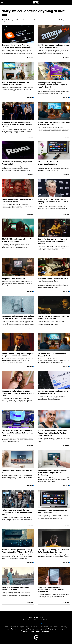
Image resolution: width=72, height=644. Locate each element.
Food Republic (34, 626)
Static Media (28, 620)
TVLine (33, 632)
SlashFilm (26, 630)
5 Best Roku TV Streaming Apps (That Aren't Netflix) (17, 163)
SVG (38, 630)
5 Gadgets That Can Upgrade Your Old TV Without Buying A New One (53, 551)
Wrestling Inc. (46, 632)
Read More (30, 58)
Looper (34, 628)
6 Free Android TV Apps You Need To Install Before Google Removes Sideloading (52, 473)
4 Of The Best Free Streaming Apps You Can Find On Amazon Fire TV (53, 46)
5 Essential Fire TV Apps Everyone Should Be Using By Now (51, 163)
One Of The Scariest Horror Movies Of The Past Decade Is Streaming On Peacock (53, 241)
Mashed (40, 628)
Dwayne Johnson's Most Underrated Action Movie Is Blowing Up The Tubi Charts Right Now (52, 433)
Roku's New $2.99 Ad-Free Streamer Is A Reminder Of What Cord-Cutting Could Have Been (18, 433)
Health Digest (63, 626)
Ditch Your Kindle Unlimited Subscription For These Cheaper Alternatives (51, 589)
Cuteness (16, 626)
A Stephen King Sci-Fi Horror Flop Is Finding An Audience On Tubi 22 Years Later (53, 202)
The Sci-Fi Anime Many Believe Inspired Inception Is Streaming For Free (18, 355)
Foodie (27, 626)
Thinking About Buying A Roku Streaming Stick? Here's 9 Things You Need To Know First (53, 85)
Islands (23, 628)
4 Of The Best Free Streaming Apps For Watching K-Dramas (53, 392)
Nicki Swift (55, 628)
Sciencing (19, 630)
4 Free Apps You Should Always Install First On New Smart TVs (53, 511)
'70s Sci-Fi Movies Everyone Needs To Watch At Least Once (17, 240)
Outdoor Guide (63, 628)
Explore (22, 626)
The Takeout (26, 632)
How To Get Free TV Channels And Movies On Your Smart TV (15, 84)
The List (62, 630)
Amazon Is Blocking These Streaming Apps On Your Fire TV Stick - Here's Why (18, 551)
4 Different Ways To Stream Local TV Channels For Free (52, 355)
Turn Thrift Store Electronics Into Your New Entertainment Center (53, 280)
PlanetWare (12, 630)
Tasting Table (45, 630)
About (30, 617)
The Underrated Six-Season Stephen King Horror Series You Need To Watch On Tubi (17, 124)
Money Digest (47, 628)
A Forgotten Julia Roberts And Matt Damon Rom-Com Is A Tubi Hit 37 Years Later (18, 393)
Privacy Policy (39, 617)
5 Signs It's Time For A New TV (14, 279)
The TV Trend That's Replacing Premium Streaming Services (54, 123)
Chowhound (8, 626)
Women (38, 632)
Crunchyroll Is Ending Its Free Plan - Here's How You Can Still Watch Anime (17, 46)
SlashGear (33, 630)
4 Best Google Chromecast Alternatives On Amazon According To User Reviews (18, 317)
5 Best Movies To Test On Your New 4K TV (17, 472)
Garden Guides (44, 626)
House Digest (10, 628)
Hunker (17, 628)
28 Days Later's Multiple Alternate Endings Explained (15, 588)
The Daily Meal (54, 630)
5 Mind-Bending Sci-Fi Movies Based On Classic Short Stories (18, 200)
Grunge (56, 626)
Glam (51, 626)
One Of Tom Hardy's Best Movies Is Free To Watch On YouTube (54, 317)
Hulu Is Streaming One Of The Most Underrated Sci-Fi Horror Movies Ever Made (17, 512)
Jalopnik (28, 628)
